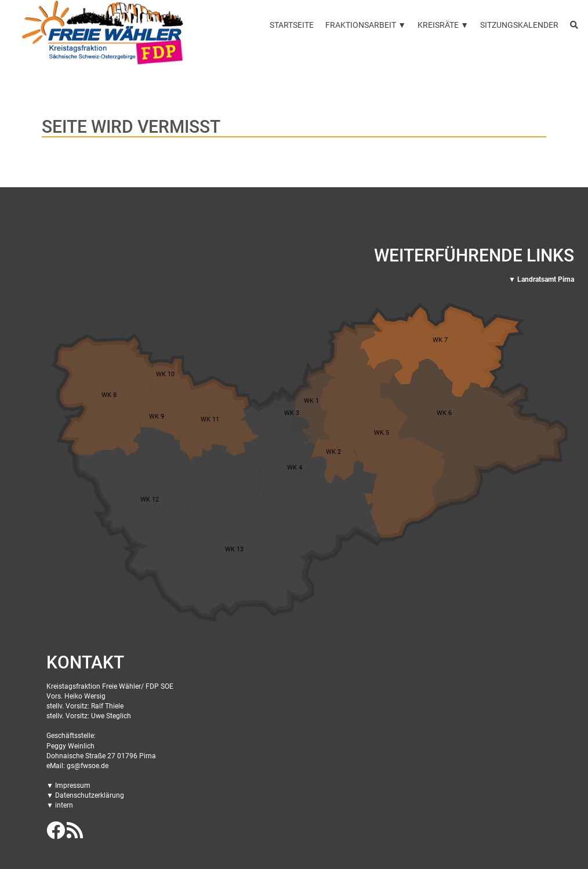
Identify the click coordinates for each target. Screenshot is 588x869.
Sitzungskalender (519, 25)
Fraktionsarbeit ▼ (366, 25)
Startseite (292, 25)
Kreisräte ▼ (443, 25)
